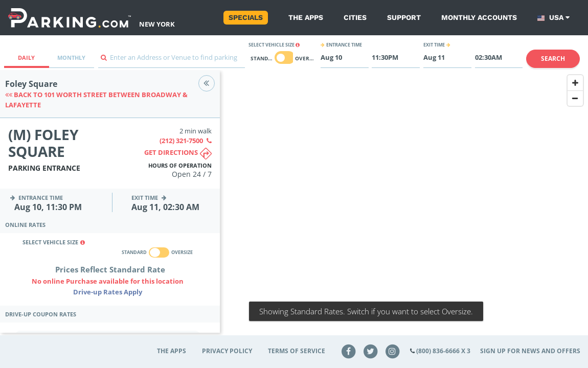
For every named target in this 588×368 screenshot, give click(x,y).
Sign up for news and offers (530, 351)
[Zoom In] (575, 83)
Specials (246, 17)
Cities (355, 17)
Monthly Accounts (479, 17)
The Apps (306, 17)
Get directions (178, 154)
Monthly (71, 57)
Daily (26, 57)
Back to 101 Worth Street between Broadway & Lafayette (96, 99)
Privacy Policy (227, 351)
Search (553, 59)
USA (553, 18)
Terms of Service (297, 351)
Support (404, 17)
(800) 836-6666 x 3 (443, 351)
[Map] (404, 208)
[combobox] (172, 60)
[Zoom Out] (575, 98)
